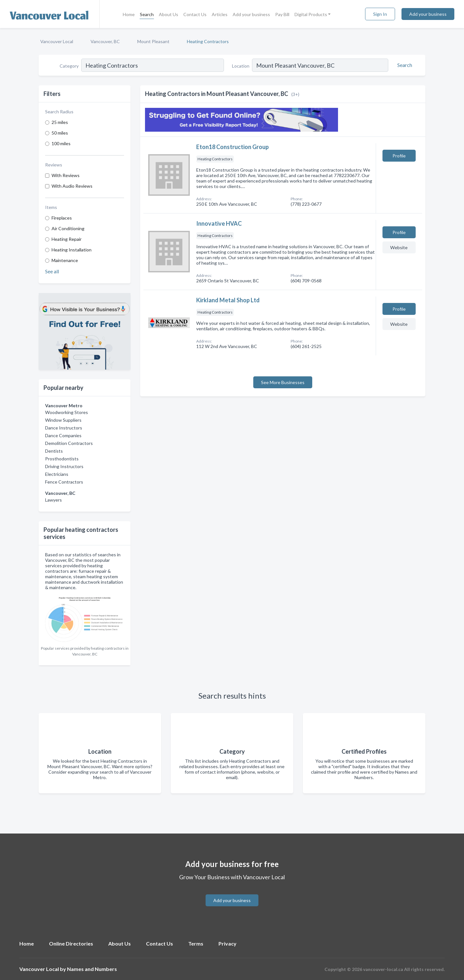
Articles (220, 14)
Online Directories (71, 943)
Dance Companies (63, 435)
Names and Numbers (92, 969)
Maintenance (65, 260)
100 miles (61, 143)
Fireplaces (62, 218)
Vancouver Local (57, 41)
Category (69, 66)
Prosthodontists (62, 459)
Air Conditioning (68, 228)
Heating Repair (67, 239)
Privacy (227, 943)
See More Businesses (283, 382)
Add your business (251, 14)
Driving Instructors (64, 466)
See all (52, 271)
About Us (169, 14)
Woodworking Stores (67, 412)
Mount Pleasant (153, 41)
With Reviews (66, 175)
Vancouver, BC (105, 41)
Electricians (57, 474)
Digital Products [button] (311, 14)
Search (147, 14)
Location (241, 66)
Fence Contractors (64, 482)
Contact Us (195, 14)
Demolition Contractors (69, 443)
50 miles (60, 133)
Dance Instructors (64, 428)
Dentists (54, 451)
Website (399, 247)
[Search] (404, 65)
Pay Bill (282, 14)
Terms (196, 943)
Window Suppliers (63, 420)
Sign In (380, 14)
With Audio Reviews (72, 186)
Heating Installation (72, 250)
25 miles (60, 122)
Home (129, 14)
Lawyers (53, 500)
